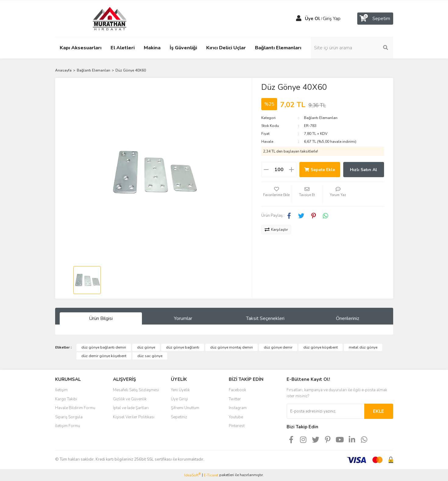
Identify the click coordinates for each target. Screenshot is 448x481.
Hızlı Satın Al (363, 170)
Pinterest (237, 426)
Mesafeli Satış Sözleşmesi (136, 390)
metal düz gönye (363, 347)
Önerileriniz (347, 318)
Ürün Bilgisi (101, 318)
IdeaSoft (192, 475)
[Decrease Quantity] (266, 170)
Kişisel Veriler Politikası (134, 417)
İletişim (61, 390)
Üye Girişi (179, 399)
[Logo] (104, 18)
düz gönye (146, 347)
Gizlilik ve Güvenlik (130, 399)
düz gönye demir (278, 347)
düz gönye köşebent (321, 347)
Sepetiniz (179, 417)
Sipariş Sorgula (69, 417)
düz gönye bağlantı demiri (104, 347)
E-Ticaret (211, 475)
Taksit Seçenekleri (265, 318)
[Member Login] (299, 19)
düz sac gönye (150, 356)
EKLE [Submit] (379, 411)
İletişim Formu (68, 426)
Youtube (236, 417)
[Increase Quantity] (291, 170)
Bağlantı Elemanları (321, 118)
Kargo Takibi (66, 399)
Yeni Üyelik (180, 390)
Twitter (235, 399)
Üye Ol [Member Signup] (312, 19)
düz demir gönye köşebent (104, 356)
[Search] (352, 48)
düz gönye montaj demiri (231, 347)
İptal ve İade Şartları (131, 408)
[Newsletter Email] (325, 411)
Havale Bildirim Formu (75, 408)
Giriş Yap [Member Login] (332, 19)
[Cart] (375, 19)
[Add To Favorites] (277, 194)
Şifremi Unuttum (185, 408)
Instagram (238, 408)
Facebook (237, 390)
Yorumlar (183, 318)
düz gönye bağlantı (183, 347)
